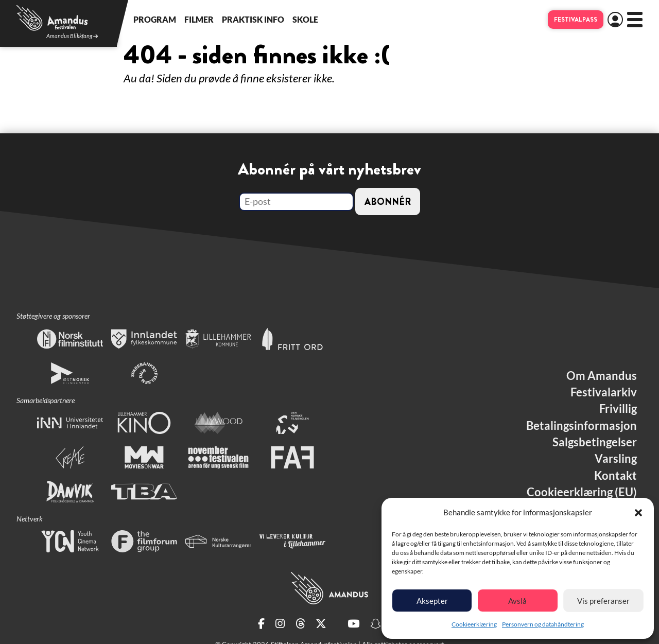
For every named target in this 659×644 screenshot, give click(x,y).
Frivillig (618, 409)
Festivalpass (576, 20)
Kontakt (615, 476)
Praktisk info (253, 19)
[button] (638, 513)
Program (155, 19)
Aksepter (432, 601)
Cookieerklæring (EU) (582, 492)
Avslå (517, 601)
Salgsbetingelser (595, 442)
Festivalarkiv (604, 392)
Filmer (199, 19)
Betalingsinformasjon (582, 426)
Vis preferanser (603, 601)
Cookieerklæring (474, 624)
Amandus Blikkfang (72, 36)
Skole (305, 19)
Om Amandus (602, 376)
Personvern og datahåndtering (543, 624)
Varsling (616, 459)
